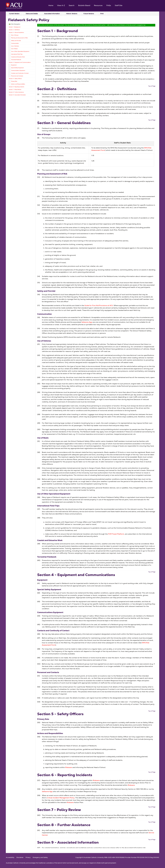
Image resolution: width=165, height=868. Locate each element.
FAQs (109, 5)
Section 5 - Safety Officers (15, 79)
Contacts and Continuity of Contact (20, 73)
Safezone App (87, 322)
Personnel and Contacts (17, 76)
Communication (15, 43)
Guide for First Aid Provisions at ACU (99, 305)
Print (102, 14)
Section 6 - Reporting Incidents (17, 87)
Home (51, 5)
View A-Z (61, 5)
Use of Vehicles (15, 46)
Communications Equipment (18, 70)
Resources (98, 5)
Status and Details (32, 14)
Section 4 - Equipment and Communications (20, 62)
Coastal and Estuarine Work (18, 57)
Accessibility (10, 858)
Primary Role (14, 81)
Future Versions (89, 14)
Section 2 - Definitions (14, 30)
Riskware (69, 767)
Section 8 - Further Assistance (16, 92)
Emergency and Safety (40, 858)
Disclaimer (20, 858)
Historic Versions (72, 14)
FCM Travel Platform (116, 534)
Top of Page (152, 86)
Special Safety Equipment (17, 68)
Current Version (14, 14)
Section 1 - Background (15, 27)
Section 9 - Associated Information (17, 95)
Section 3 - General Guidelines (16, 32)
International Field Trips (17, 54)
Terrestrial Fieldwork (16, 60)
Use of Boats (14, 49)
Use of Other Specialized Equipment (20, 51)
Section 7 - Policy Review (15, 90)
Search (72, 5)
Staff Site (119, 5)
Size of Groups (15, 35)
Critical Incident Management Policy (61, 798)
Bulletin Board (84, 5)
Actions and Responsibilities (18, 84)
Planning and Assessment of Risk (19, 38)
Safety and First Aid (16, 41)
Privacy (28, 858)
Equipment (14, 65)
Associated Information (52, 14)
